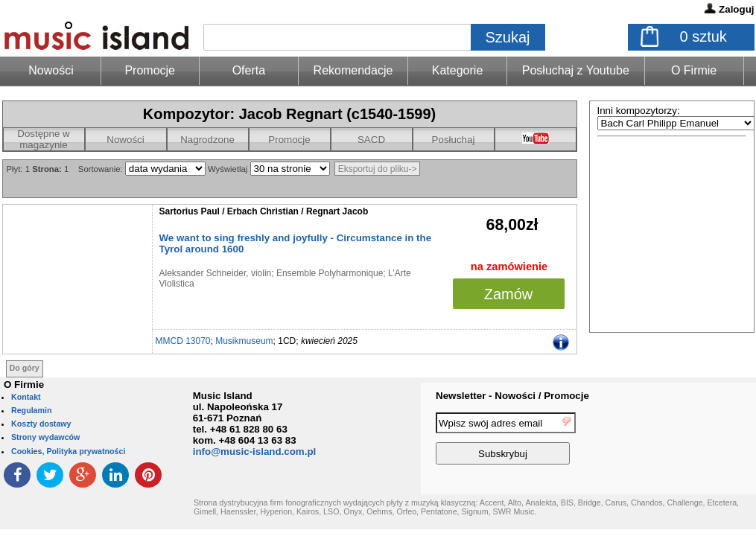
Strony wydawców (45, 437)
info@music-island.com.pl (255, 452)
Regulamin (31, 410)
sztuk (703, 36)
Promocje (150, 70)
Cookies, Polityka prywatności (68, 451)
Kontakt (26, 397)
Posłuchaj (454, 140)
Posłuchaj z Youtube (576, 70)
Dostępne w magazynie (43, 139)
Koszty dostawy (41, 424)
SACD (371, 140)
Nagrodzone (207, 140)
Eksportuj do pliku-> (378, 169)
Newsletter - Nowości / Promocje (512, 396)
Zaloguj (736, 9)
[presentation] (695, 441)
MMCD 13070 (183, 341)
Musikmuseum (244, 341)
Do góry (25, 368)
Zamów (509, 294)
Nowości (125, 140)
